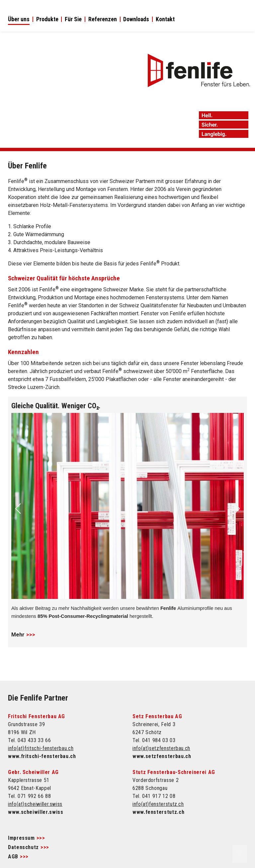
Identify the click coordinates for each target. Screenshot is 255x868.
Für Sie (73, 20)
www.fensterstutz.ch (158, 812)
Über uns (19, 20)
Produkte (47, 20)
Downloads (136, 20)
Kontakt (165, 20)
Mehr (18, 635)
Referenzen (103, 20)
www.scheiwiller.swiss (36, 812)
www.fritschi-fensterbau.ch (42, 756)
